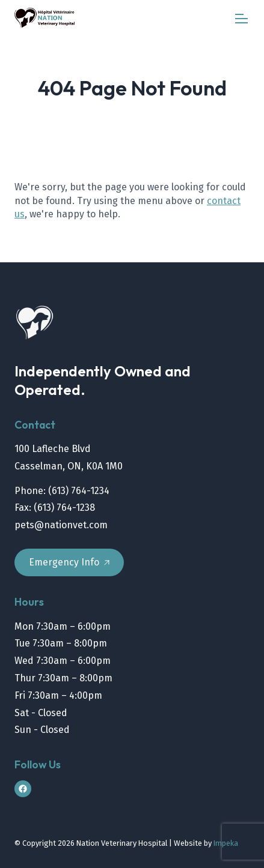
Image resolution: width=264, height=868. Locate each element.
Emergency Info (69, 562)
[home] (45, 18)
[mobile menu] (241, 18)
